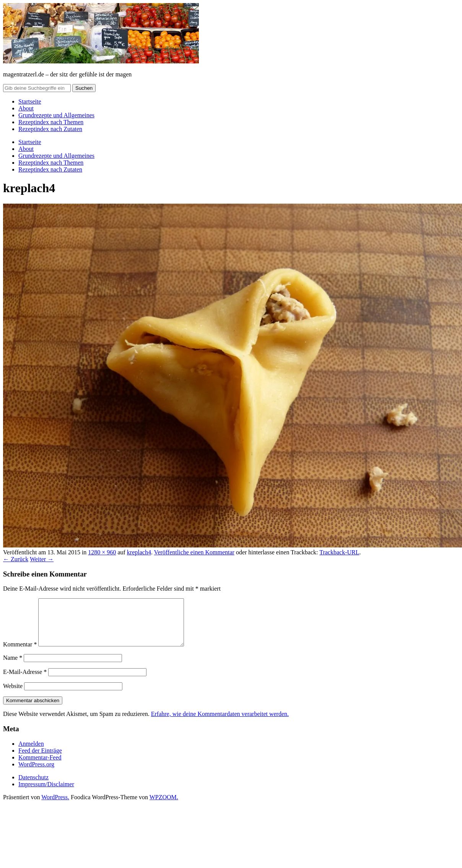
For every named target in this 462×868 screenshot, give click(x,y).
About (26, 108)
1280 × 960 (102, 552)
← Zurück (16, 559)
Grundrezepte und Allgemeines (56, 115)
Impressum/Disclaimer (46, 793)
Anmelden (31, 753)
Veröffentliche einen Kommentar (194, 552)
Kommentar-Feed (40, 767)
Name (13, 667)
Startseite (30, 101)
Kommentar (20, 653)
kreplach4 (139, 552)
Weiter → (42, 559)
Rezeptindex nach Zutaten (50, 129)
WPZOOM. (164, 806)
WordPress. (55, 806)
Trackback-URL (339, 552)
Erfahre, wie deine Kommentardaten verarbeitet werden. (220, 723)
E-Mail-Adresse (25, 681)
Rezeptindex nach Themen (51, 122)
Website (13, 695)
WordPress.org (36, 773)
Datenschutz (33, 786)
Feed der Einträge (40, 760)
